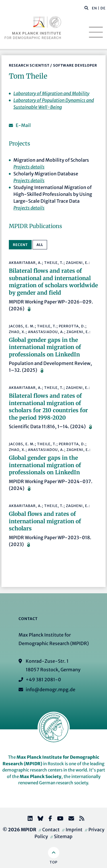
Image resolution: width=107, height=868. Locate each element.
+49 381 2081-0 (43, 680)
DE (103, 8)
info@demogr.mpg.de (51, 690)
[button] (86, 8)
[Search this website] (83, 8)
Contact (51, 830)
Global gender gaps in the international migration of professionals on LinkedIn (45, 347)
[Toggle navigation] (96, 32)
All (40, 245)
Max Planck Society (41, 776)
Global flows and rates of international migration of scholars (45, 521)
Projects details (29, 167)
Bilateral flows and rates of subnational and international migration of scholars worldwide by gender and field (53, 282)
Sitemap (63, 836)
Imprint (74, 830)
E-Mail (23, 125)
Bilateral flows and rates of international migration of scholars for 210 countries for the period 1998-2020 (48, 407)
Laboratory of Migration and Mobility (51, 93)
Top (53, 862)
